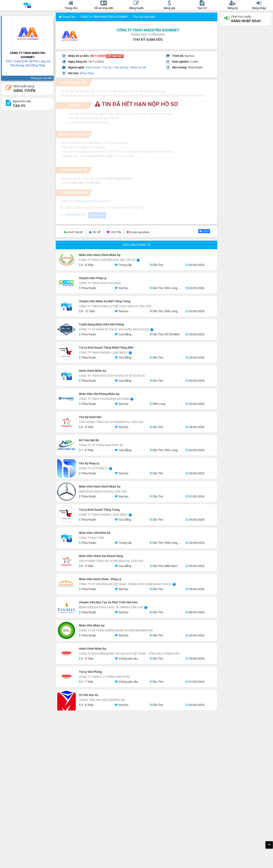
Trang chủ (67, 17)
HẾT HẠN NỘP (115, 56)
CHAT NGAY (73, 233)
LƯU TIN (114, 233)
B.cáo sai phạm (138, 233)
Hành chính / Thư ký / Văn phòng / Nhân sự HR (116, 67)
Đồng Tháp (87, 73)
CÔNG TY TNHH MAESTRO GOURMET (104, 17)
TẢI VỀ (95, 233)
